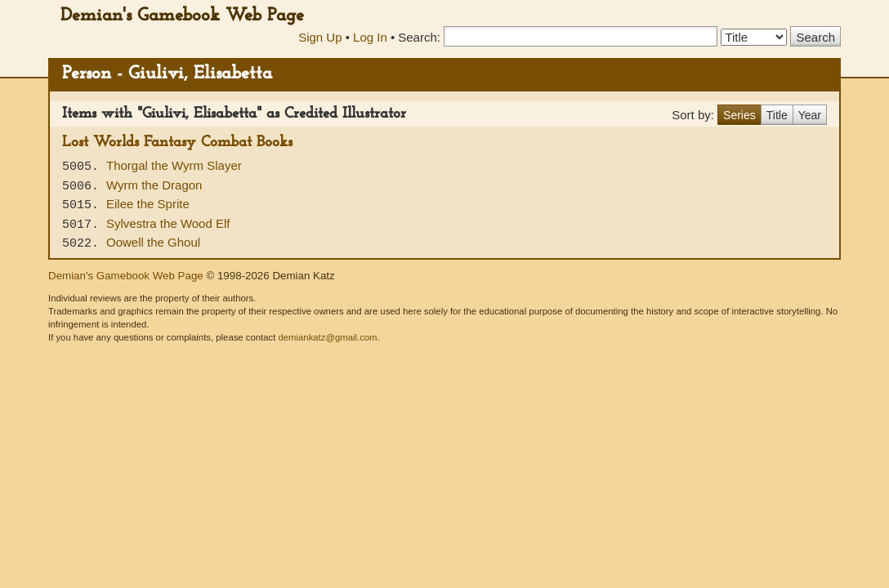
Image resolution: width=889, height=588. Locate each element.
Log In (370, 37)
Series (739, 115)
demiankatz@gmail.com (327, 337)
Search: (419, 37)
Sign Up (320, 37)
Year (810, 115)
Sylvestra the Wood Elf (168, 223)
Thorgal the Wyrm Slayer (174, 165)
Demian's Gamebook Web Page (182, 16)
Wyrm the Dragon (154, 185)
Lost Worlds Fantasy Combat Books (177, 143)
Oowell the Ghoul (153, 242)
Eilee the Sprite (148, 204)
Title (777, 115)
